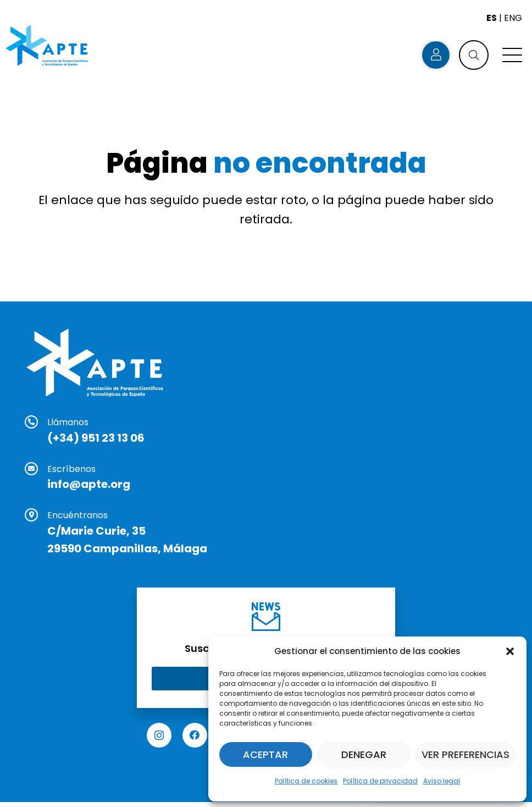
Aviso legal (442, 781)
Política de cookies (306, 781)
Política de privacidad (380, 781)
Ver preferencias (465, 754)
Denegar (364, 754)
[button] (510, 651)
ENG (513, 18)
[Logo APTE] (48, 47)
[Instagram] (159, 735)
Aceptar (265, 754)
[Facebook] (195, 735)
